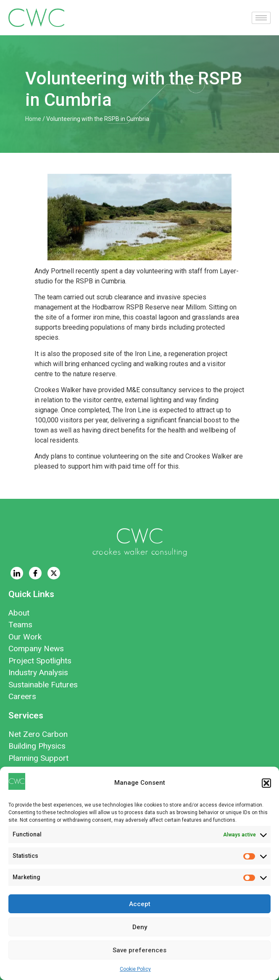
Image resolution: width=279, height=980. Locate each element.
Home (33, 119)
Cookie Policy (135, 969)
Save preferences (139, 950)
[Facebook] (35, 573)
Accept (140, 904)
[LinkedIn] (17, 573)
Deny (140, 927)
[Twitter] (54, 573)
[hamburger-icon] (261, 18)
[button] (266, 783)
